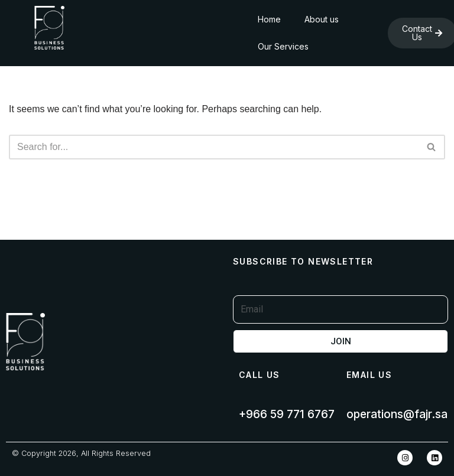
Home (269, 19)
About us (322, 19)
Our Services (283, 46)
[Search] (214, 147)
